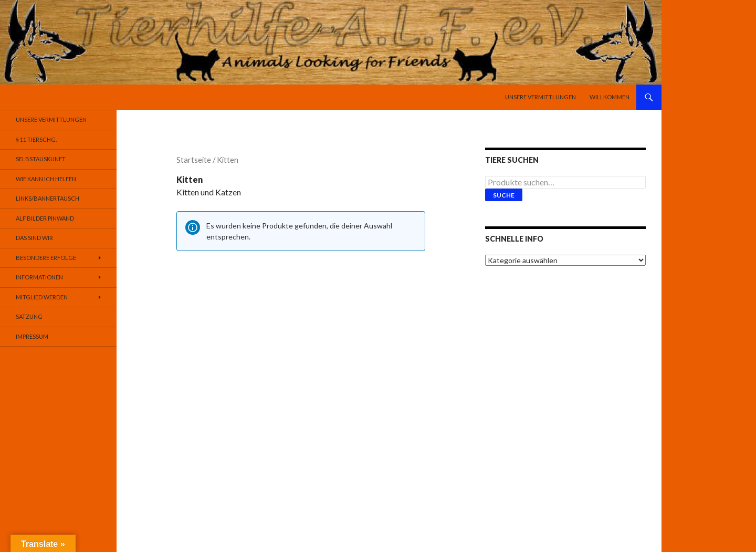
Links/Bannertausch (48, 198)
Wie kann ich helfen (46, 179)
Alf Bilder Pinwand (45, 218)
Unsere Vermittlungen (540, 97)
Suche (504, 195)
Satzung (29, 316)
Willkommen (610, 97)
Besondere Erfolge (46, 258)
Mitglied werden (42, 297)
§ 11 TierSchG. (36, 139)
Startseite (194, 160)
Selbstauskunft (41, 159)
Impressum (32, 336)
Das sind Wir (34, 238)
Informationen (39, 277)
